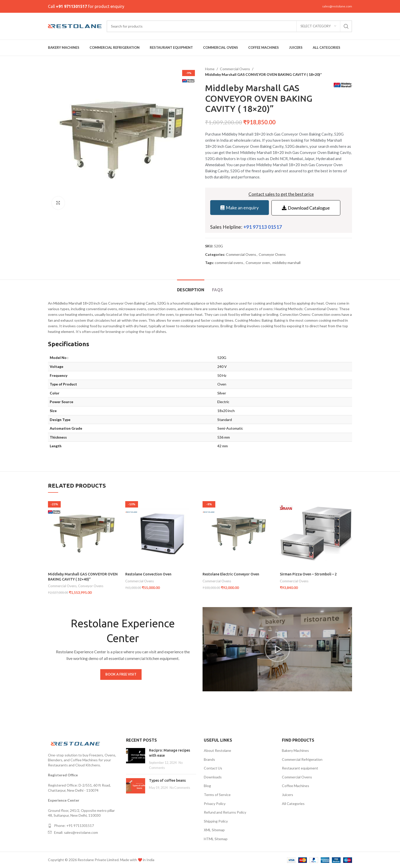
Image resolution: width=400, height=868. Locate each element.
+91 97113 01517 (263, 227)
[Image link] (76, 743)
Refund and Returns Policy (225, 812)
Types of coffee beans (167, 780)
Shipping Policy (216, 821)
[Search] (229, 26)
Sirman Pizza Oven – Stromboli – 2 (308, 574)
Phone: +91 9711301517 (74, 825)
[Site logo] (75, 26)
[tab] (191, 287)
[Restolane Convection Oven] (161, 533)
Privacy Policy (215, 804)
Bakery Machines (295, 750)
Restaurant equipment (300, 768)
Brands (209, 759)
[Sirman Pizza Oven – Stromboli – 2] (316, 533)
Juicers (287, 795)
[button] (277, 649)
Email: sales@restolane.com (76, 832)
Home (210, 69)
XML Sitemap (214, 830)
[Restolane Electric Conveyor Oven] (239, 533)
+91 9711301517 (71, 6)
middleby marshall (286, 263)
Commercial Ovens (235, 69)
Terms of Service (217, 795)
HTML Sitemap (216, 839)
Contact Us (213, 768)
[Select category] (318, 26)
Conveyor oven (258, 263)
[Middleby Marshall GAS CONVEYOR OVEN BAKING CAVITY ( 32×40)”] (84, 533)
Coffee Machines (296, 786)
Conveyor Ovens (272, 254)
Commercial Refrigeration (302, 759)
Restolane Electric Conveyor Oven (231, 574)
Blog (207, 786)
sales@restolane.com (337, 6)
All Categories (293, 804)
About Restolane (217, 750)
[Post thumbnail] (136, 759)
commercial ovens (229, 263)
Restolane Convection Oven (148, 574)
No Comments (180, 788)
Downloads (213, 777)
